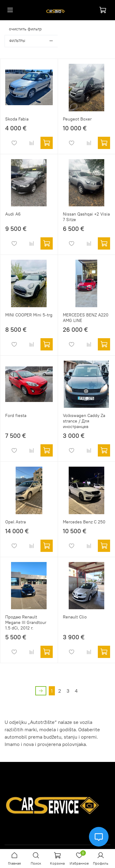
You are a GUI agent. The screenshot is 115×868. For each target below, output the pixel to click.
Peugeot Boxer (77, 119)
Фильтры (33, 41)
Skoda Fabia (17, 119)
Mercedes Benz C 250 (84, 522)
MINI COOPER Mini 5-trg (29, 315)
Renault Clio (75, 617)
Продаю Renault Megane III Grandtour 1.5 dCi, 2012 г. (26, 622)
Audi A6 (13, 214)
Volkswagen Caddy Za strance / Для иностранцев (84, 421)
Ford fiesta (16, 415)
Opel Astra (15, 522)
